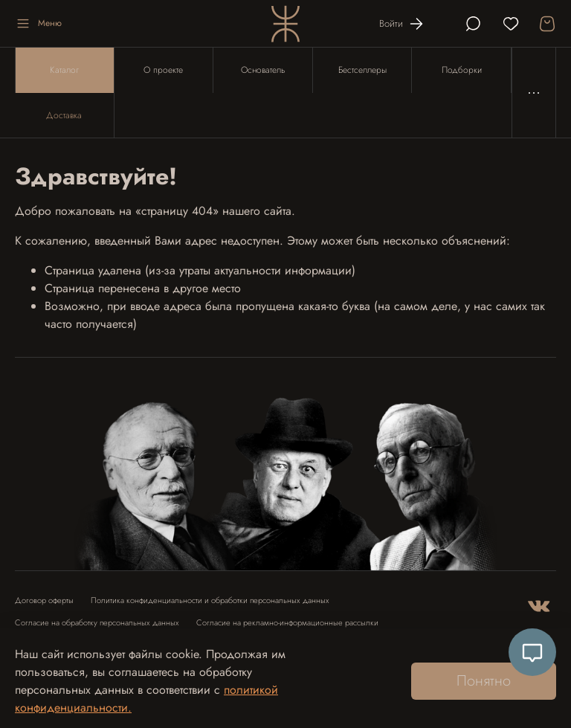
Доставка (64, 115)
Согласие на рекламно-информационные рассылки (287, 623)
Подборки (462, 70)
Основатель (263, 70)
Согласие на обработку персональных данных (97, 623)
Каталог (64, 70)
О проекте (163, 70)
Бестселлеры (362, 70)
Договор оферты (44, 600)
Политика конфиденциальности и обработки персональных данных (210, 600)
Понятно (484, 681)
